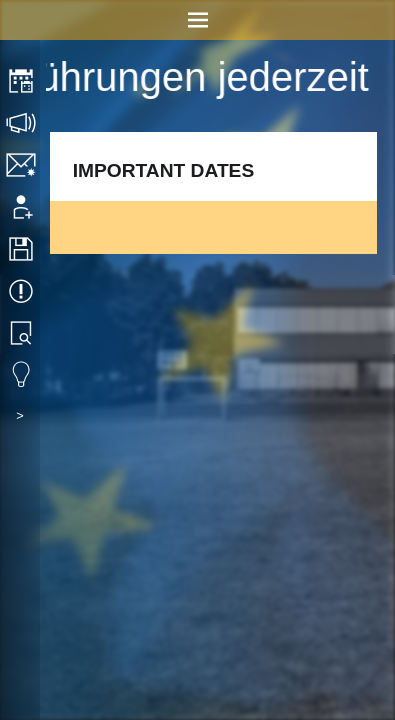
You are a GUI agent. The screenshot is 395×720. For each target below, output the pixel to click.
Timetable (22, 81)
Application (22, 207)
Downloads (22, 249)
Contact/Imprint (22, 165)
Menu (197, 20)
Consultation (22, 123)
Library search (22, 333)
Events (22, 291)
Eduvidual (22, 375)
